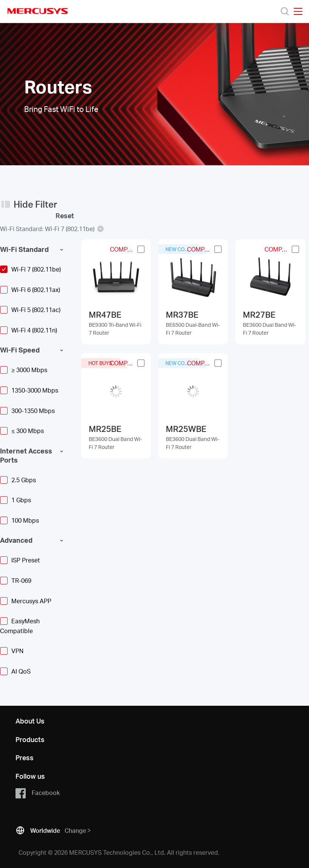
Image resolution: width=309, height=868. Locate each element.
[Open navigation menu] (298, 11)
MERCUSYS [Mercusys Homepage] (38, 11)
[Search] (285, 11)
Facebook (38, 793)
